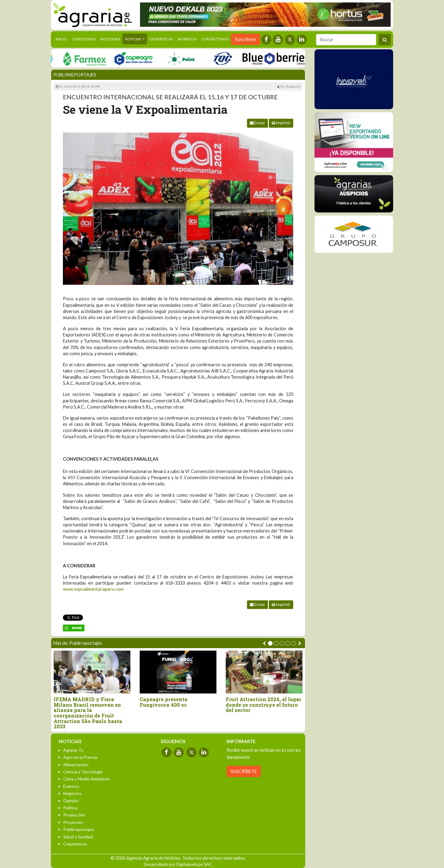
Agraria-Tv (73, 750)
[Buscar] (346, 40)
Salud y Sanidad (78, 837)
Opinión (71, 801)
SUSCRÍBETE (244, 771)
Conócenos (84, 39)
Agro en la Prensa (80, 757)
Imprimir (281, 123)
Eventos (71, 786)
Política (70, 808)
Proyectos (73, 822)
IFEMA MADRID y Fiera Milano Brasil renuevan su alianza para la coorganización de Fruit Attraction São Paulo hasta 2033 (88, 713)
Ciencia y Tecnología (83, 772)
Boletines (110, 39)
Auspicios (187, 39)
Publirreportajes (75, 75)
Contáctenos (215, 39)
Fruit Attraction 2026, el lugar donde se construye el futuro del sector (263, 705)
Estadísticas (161, 39)
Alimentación (76, 765)
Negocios (72, 793)
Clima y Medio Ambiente (86, 779)
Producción (74, 815)
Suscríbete (246, 39)
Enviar (257, 123)
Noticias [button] (133, 39)
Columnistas (75, 844)
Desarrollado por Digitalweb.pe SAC (178, 864)
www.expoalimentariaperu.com (93, 589)
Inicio (63, 39)
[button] (270, 643)
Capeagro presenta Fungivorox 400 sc (164, 702)
